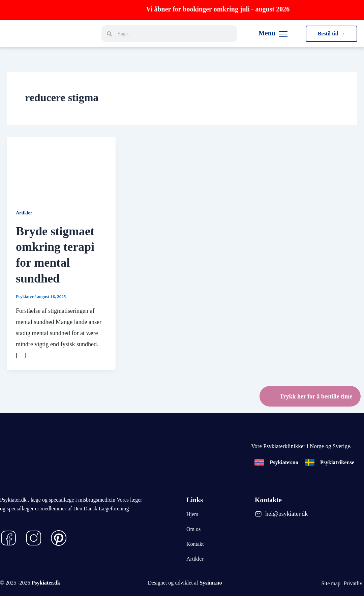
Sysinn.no (211, 583)
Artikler (24, 213)
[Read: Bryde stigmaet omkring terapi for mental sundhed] (61, 167)
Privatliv (353, 583)
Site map (331, 583)
